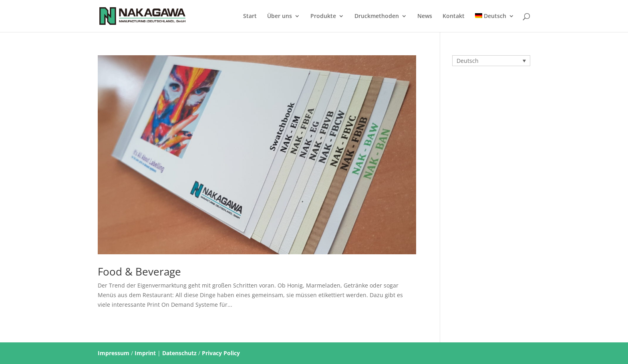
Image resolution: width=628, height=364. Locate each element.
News (425, 16)
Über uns (280, 16)
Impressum (114, 353)
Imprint (145, 353)
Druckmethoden (377, 16)
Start (250, 16)
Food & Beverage (139, 271)
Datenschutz (179, 353)
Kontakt (454, 16)
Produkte (323, 16)
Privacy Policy (221, 353)
